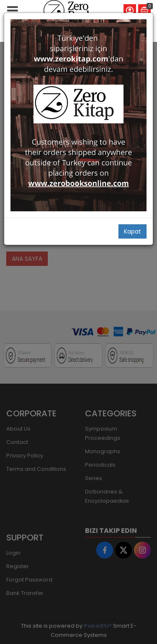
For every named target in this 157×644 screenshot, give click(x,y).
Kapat (133, 231)
